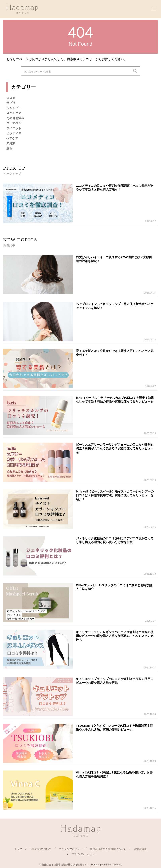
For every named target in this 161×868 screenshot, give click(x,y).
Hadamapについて (41, 849)
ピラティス (14, 133)
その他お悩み (15, 118)
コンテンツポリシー (71, 849)
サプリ (11, 103)
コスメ (11, 98)
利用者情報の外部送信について (108, 849)
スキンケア (14, 113)
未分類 (11, 143)
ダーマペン (14, 123)
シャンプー (14, 108)
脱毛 (9, 148)
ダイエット (14, 128)
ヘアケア (12, 138)
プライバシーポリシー (84, 854)
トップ (18, 849)
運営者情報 (140, 849)
